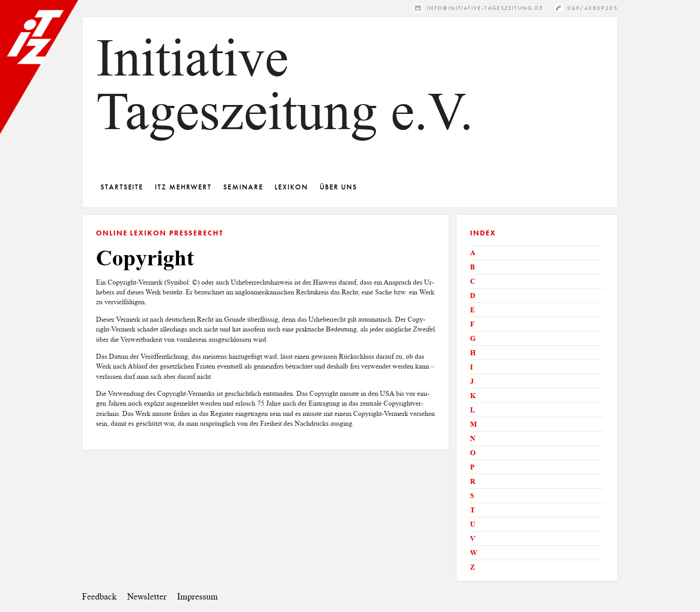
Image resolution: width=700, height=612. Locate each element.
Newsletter (147, 597)
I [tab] (471, 367)
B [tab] (473, 267)
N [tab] (473, 438)
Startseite (122, 187)
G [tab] (473, 338)
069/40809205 (593, 8)
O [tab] (473, 453)
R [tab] (473, 481)
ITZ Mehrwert (183, 187)
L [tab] (473, 410)
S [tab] (472, 496)
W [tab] (474, 553)
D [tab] (473, 296)
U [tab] (473, 524)
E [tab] (473, 310)
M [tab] (473, 424)
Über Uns (338, 187)
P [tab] (472, 467)
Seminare (243, 187)
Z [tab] (473, 567)
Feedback (99, 597)
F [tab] (472, 324)
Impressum (198, 597)
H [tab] (473, 353)
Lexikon (291, 187)
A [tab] (473, 253)
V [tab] (473, 539)
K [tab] (473, 396)
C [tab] (473, 281)
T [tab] (473, 510)
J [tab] (472, 381)
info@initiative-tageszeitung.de (485, 8)
